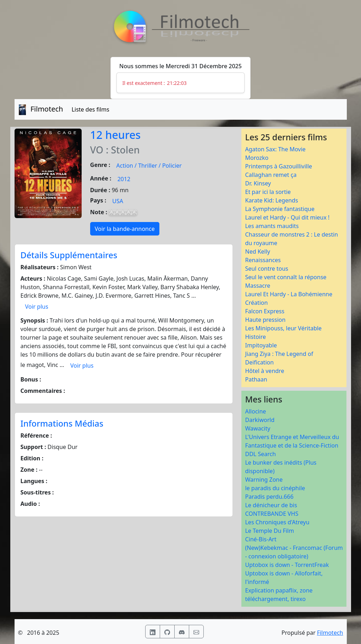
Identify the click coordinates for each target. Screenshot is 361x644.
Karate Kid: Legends (271, 200)
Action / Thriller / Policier (149, 166)
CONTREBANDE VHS (272, 514)
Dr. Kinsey (258, 183)
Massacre (258, 286)
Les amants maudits (272, 226)
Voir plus (37, 307)
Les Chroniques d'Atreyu (277, 522)
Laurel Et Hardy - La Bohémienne (289, 294)
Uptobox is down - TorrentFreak (287, 565)
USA (118, 201)
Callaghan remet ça (271, 175)
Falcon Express (265, 311)
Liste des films (91, 109)
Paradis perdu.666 (269, 497)
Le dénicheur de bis (271, 505)
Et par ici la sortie (268, 192)
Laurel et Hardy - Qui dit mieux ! (287, 217)
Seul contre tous (267, 269)
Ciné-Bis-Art (261, 539)
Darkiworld (260, 420)
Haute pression (265, 320)
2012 (124, 179)
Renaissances (263, 260)
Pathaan (256, 379)
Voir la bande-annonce (125, 229)
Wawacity (258, 428)
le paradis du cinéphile (275, 488)
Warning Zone (264, 480)
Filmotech (330, 633)
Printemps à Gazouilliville (278, 166)
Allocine (255, 411)
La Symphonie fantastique (280, 209)
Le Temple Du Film (269, 531)
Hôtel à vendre (264, 371)
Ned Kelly (258, 251)
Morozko (257, 158)
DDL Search (260, 454)
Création (256, 303)
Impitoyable (261, 345)
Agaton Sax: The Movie (275, 149)
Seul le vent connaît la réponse (286, 277)
